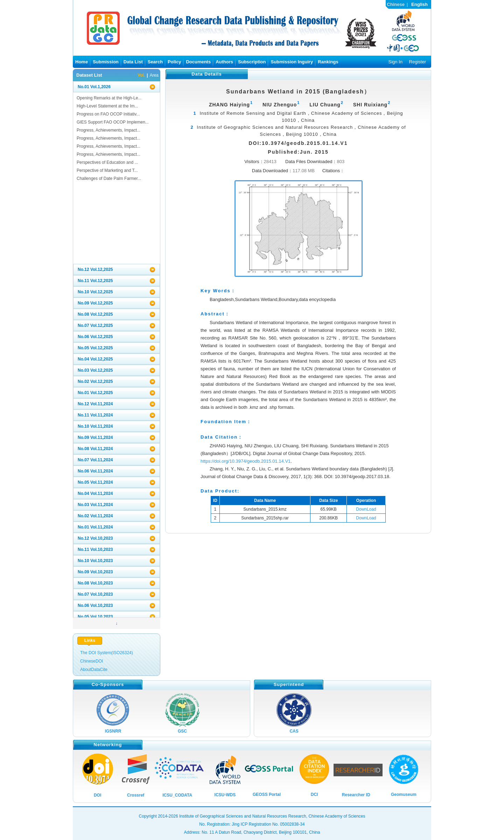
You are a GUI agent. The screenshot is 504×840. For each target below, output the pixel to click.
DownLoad (366, 509)
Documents (198, 62)
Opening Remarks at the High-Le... (109, 98)
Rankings (328, 62)
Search (155, 62)
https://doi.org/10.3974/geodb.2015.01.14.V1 (246, 461)
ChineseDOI (92, 661)
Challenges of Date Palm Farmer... (109, 178)
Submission (106, 62)
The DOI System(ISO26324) (107, 653)
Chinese (396, 4)
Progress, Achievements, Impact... (108, 130)
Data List (133, 62)
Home (82, 62)
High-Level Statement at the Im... (107, 106)
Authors (224, 62)
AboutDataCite (94, 670)
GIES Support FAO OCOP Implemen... (113, 122)
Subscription (252, 62)
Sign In (395, 62)
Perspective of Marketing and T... (107, 170)
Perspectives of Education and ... (107, 162)
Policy (174, 62)
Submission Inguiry (292, 62)
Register (418, 62)
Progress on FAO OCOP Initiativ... (108, 114)
